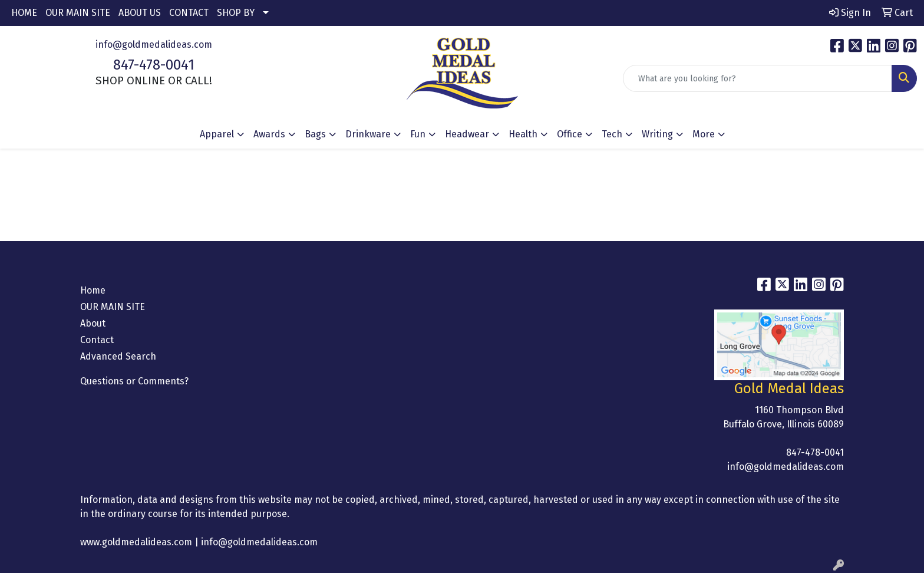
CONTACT (189, 13)
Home (93, 290)
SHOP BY (236, 13)
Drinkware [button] (368, 134)
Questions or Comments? (134, 381)
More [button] (704, 134)
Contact (97, 340)
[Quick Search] (758, 78)
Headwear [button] (467, 134)
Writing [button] (657, 134)
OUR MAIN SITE (78, 13)
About (93, 323)
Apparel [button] (217, 134)
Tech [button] (612, 134)
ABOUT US (140, 13)
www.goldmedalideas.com (136, 542)
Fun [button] (418, 134)
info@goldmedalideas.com (154, 45)
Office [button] (570, 134)
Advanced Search (118, 356)
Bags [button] (315, 134)
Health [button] (523, 134)
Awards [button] (269, 134)
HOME (24, 13)
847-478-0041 (154, 65)
